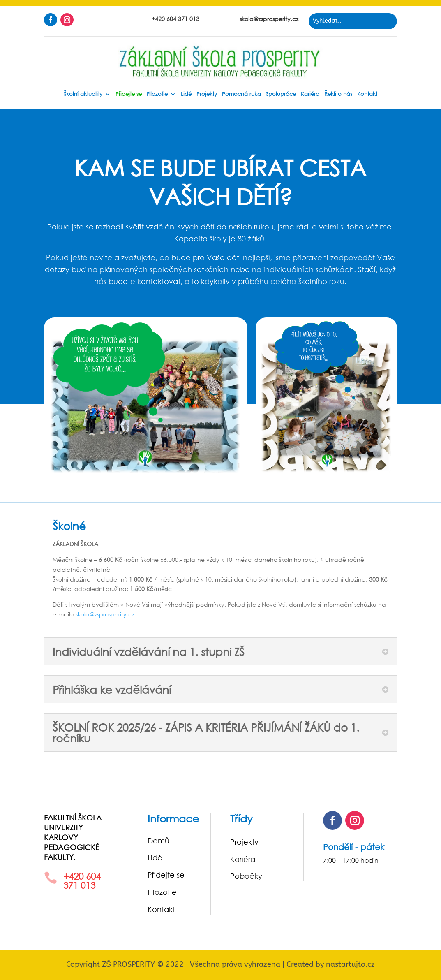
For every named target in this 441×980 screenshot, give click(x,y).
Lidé (186, 94)
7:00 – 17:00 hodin (351, 860)
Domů (158, 841)
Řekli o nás (338, 94)
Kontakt (367, 94)
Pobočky (246, 876)
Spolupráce (281, 94)
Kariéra (310, 94)
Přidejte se (129, 94)
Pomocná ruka (241, 94)
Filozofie (157, 94)
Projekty (207, 94)
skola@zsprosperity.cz (105, 614)
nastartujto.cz (350, 964)
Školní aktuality (83, 94)
